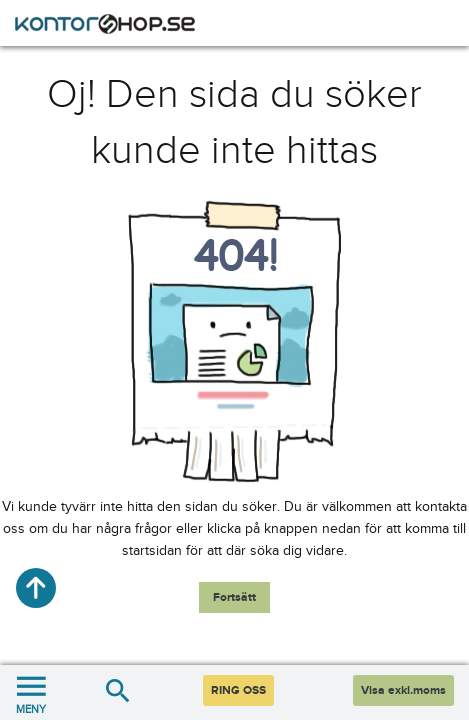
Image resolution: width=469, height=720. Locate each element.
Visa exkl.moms (403, 690)
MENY (31, 692)
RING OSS (238, 690)
